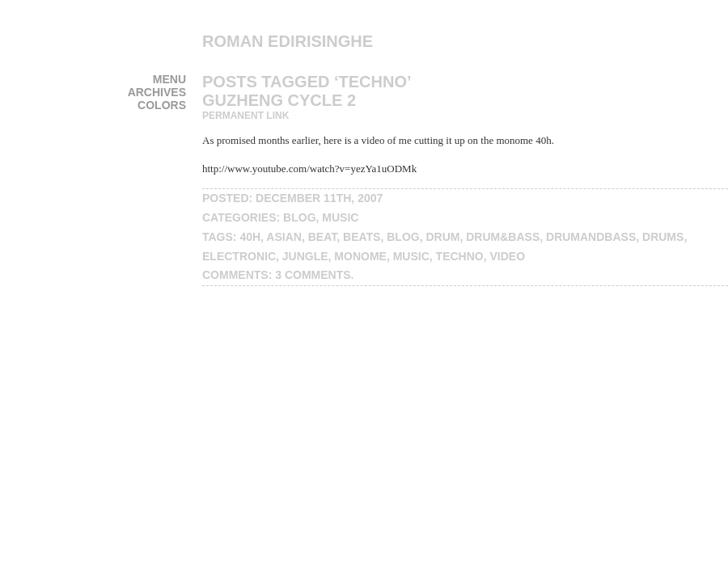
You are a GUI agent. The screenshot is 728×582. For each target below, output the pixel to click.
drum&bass (503, 237)
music (340, 217)
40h (250, 237)
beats (362, 237)
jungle (305, 256)
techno (460, 256)
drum (442, 237)
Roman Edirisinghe (288, 41)
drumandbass (591, 237)
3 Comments (313, 275)
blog (299, 217)
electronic (239, 256)
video (508, 256)
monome (360, 256)
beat (323, 237)
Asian (284, 237)
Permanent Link (245, 116)
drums (663, 237)
